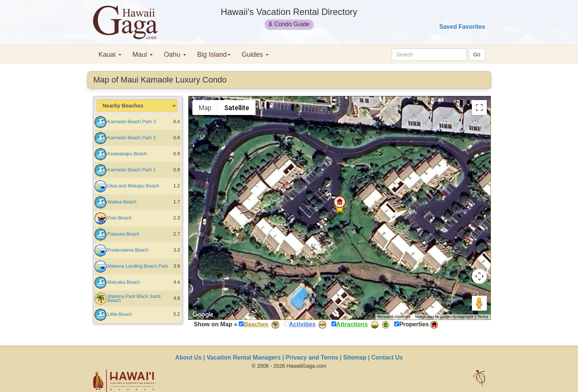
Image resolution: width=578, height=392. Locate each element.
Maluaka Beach (124, 282)
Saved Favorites (462, 27)
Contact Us (387, 357)
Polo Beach (120, 218)
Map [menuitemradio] (205, 108)
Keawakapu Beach (127, 154)
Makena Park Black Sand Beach (134, 298)
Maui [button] (143, 55)
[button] (340, 202)
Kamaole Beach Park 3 (132, 122)
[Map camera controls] (479, 276)
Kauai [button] (110, 55)
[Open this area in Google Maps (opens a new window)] (203, 315)
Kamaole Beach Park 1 (132, 170)
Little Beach (120, 314)
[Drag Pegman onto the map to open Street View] (479, 303)
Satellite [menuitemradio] (237, 108)
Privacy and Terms (312, 357)
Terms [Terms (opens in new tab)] (483, 317)
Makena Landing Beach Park (138, 266)
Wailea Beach (122, 202)
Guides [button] (255, 55)
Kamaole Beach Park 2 (132, 138)
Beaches (256, 324)
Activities (302, 324)
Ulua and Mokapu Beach (134, 186)
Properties (414, 324)
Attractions (352, 324)
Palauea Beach (124, 234)
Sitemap (355, 357)
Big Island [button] (214, 55)
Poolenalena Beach (128, 250)
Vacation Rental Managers (244, 357)
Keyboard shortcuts (394, 317)
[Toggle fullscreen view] (479, 108)
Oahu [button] (175, 55)
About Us (188, 357)
